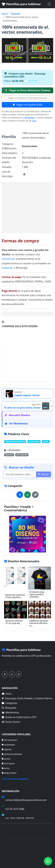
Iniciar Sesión (11, 722)
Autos (6, 768)
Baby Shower (9, 773)
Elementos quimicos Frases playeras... (15, 596)
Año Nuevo (8, 763)
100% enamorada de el (15, 441)
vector (46, 441)
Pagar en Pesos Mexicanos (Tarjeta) (28, 90)
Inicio (5, 14)
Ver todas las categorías (15, 779)
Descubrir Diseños (17, 415)
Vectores (16, 14)
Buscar (43, 474)
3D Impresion (9, 740)
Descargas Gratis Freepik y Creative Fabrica (27, 698)
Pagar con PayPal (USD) (27, 105)
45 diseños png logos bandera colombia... (37, 594)
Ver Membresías (16, 423)
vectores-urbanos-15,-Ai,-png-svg (14, 622)
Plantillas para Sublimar (21, 4)
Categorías (9, 703)
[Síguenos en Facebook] (5, 674)
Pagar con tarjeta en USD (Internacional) (27, 98)
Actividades (8, 745)
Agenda (7, 749)
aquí (34, 121)
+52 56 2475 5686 (15, 809)
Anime (6, 759)
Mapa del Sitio (9, 831)
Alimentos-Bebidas (12, 754)
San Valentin (22, 455)
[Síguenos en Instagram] (19, 674)
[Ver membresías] (27, 534)
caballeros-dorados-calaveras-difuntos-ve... (39, 623)
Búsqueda (9, 708)
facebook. (7, 268)
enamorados (34, 441)
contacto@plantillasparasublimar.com (26, 800)
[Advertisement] (27, 208)
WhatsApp (30, 118)
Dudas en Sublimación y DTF (19, 717)
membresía (8, 259)
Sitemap (40, 859)
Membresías (10, 712)
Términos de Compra (12, 827)
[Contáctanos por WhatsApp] (12, 674)
